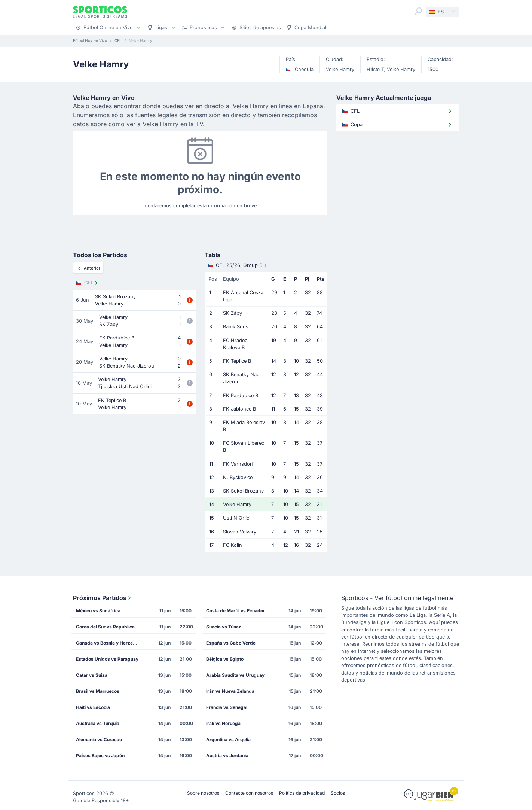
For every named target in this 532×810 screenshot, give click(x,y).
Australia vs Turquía (98, 723)
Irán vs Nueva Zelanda (230, 691)
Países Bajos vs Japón (100, 756)
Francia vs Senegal (227, 707)
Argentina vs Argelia (228, 739)
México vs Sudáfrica (98, 611)
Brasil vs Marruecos (98, 691)
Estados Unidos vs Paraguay (107, 659)
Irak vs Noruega (223, 723)
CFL (88, 283)
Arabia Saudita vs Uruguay (235, 675)
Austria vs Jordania (227, 756)
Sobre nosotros (203, 793)
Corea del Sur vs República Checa (110, 627)
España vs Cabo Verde (231, 643)
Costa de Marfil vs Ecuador (236, 611)
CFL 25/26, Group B (238, 265)
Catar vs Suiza (92, 675)
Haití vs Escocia (93, 707)
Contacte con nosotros (249, 793)
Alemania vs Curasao (99, 739)
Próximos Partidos (103, 598)
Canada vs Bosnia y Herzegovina (110, 643)
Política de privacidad (302, 793)
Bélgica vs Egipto (225, 659)
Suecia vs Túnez (224, 627)
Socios (338, 793)
